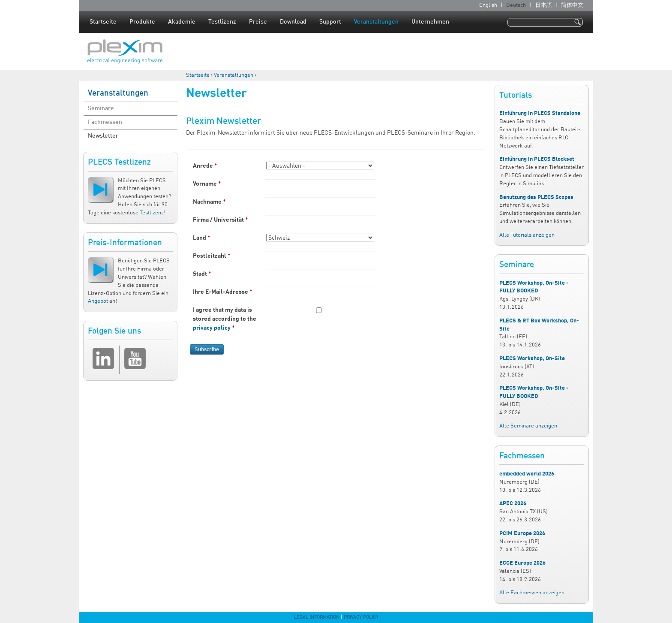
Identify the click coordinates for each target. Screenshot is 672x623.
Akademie (182, 22)
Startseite (103, 22)
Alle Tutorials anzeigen (527, 235)
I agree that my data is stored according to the (225, 319)
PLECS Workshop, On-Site (532, 359)
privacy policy (212, 328)
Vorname (207, 184)
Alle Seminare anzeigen (528, 426)
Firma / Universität (220, 220)
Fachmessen (105, 122)
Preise (258, 22)
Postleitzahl (212, 256)
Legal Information (317, 617)
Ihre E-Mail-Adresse (223, 292)
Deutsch (516, 5)
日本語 (544, 5)
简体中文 (572, 5)
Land (202, 238)
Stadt (202, 274)
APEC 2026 (513, 504)
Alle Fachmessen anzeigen (532, 593)
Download (293, 22)
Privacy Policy (361, 617)
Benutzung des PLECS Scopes (536, 197)
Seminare (101, 108)
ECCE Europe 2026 (522, 563)
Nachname (209, 202)
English (488, 5)
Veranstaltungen (376, 22)
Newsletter (103, 136)
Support (330, 22)
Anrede (205, 166)
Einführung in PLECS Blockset (537, 159)
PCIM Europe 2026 (522, 534)
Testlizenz (222, 22)
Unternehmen (430, 22)
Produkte (142, 22)
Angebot (98, 301)
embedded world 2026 (527, 474)
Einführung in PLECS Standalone (540, 113)
